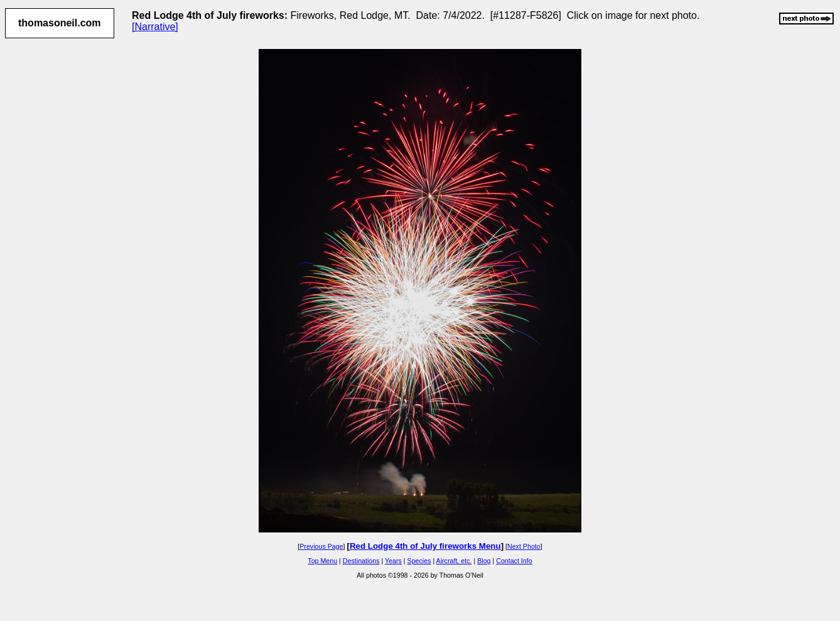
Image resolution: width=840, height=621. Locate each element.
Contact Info (514, 561)
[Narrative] (155, 27)
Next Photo (524, 546)
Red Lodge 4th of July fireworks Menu (425, 546)
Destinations (361, 561)
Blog (484, 561)
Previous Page (321, 546)
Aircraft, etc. (454, 561)
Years (393, 561)
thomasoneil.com (60, 23)
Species (419, 561)
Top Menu (322, 561)
